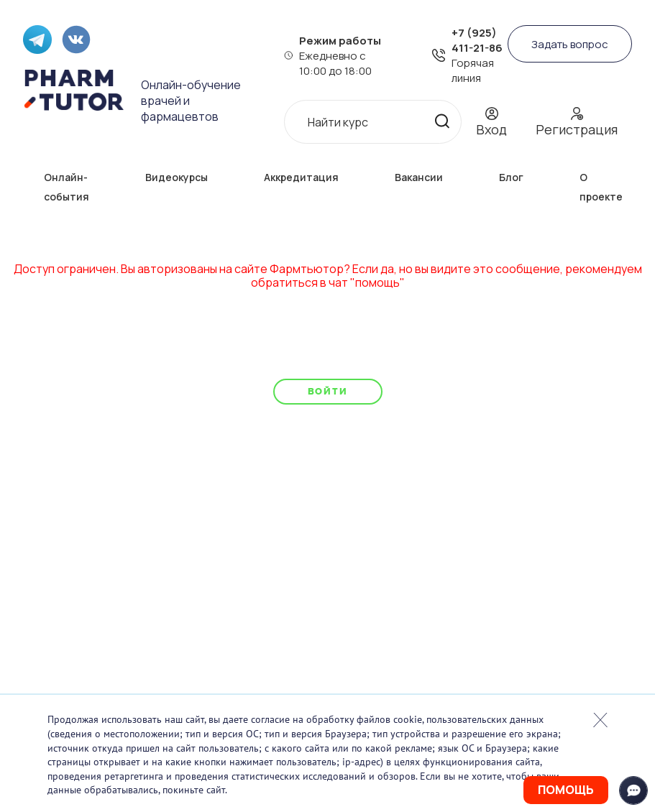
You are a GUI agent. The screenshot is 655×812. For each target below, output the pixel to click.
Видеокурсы (177, 177)
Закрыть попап (600, 720)
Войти (327, 391)
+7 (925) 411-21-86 (477, 40)
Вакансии (419, 177)
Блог (511, 177)
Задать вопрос (570, 44)
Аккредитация (301, 177)
